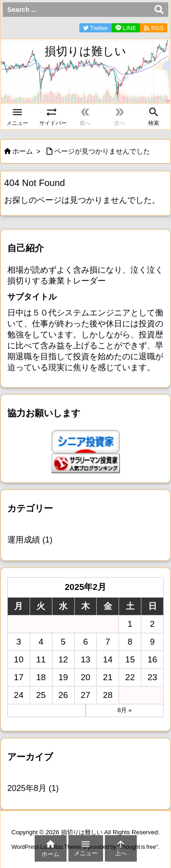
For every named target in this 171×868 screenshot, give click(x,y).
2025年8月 (33, 788)
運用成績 (30, 540)
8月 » (124, 710)
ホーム (23, 151)
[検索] (159, 10)
